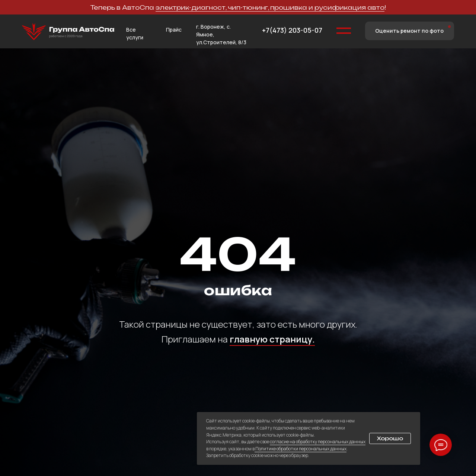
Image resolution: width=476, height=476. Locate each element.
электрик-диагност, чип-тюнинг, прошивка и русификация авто (270, 7)
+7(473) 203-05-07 (292, 30)
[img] (68, 32)
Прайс (174, 30)
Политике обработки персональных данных (301, 449)
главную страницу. (272, 339)
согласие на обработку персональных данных (318, 442)
